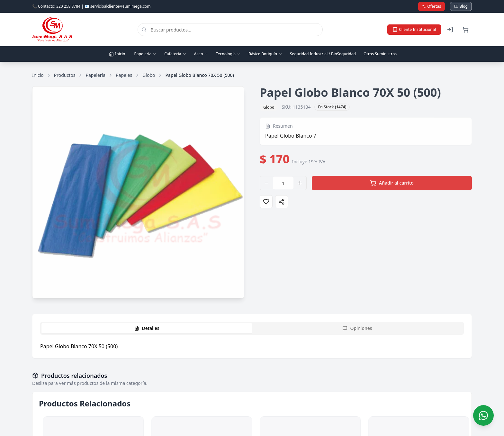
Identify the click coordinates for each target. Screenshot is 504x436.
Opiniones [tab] (357, 328)
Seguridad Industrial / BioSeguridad (323, 54)
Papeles (124, 75)
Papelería (145, 54)
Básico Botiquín (265, 54)
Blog (461, 6)
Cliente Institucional (414, 29)
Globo (149, 75)
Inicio (117, 54)
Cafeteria (175, 54)
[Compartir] (282, 203)
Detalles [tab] (147, 328)
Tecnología (228, 54)
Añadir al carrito (392, 185)
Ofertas (432, 6)
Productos (65, 75)
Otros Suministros (380, 54)
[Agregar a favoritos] (266, 203)
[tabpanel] (252, 346)
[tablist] (252, 328)
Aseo (201, 54)
